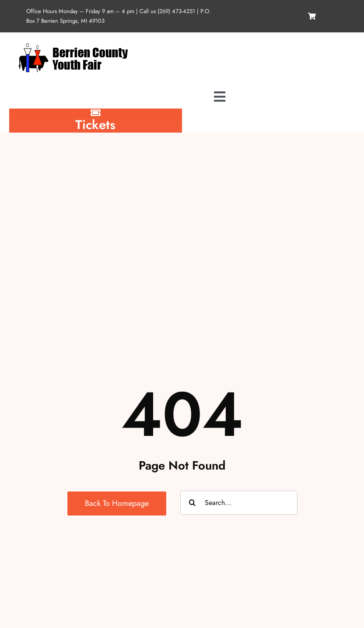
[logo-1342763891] (73, 44)
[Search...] (239, 503)
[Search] (192, 503)
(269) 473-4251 (176, 11)
